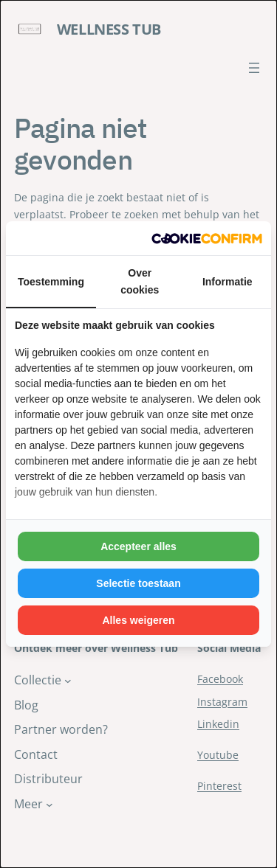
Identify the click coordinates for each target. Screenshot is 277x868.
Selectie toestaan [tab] (138, 583)
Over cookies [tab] (140, 281)
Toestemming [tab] (51, 282)
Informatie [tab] (228, 282)
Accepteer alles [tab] (138, 546)
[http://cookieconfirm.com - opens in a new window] (207, 239)
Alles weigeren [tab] (138, 620)
